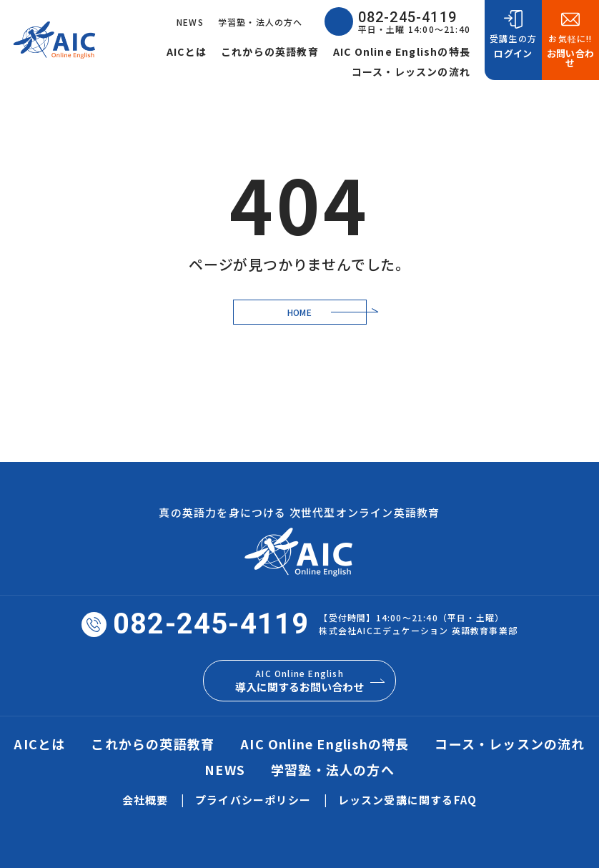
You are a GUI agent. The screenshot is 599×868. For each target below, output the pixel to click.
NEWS (190, 22)
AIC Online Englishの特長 (402, 51)
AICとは (187, 51)
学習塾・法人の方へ (261, 22)
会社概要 (145, 800)
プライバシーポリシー (253, 800)
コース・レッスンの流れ (411, 71)
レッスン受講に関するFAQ (408, 800)
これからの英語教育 (270, 51)
